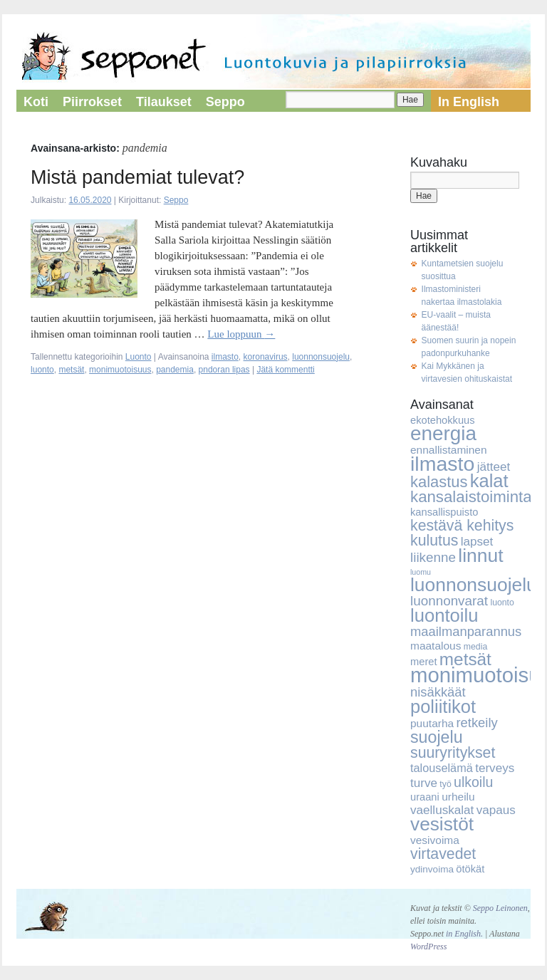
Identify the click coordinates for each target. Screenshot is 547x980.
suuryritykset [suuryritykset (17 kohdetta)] (453, 753)
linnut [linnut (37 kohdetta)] (480, 556)
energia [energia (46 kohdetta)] (443, 433)
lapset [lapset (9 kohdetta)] (477, 542)
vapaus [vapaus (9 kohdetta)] (496, 810)
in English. (464, 934)
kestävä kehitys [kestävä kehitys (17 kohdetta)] (462, 526)
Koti (36, 102)
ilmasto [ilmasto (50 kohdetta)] (442, 464)
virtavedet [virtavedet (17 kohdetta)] (443, 854)
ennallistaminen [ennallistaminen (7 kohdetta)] (449, 450)
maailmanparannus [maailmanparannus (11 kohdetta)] (466, 631)
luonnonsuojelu (321, 357)
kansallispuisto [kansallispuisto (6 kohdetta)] (444, 512)
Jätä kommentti (285, 370)
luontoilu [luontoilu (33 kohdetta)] (444, 615)
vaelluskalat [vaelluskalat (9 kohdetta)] (442, 810)
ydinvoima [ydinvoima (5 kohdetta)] (432, 869)
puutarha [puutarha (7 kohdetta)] (432, 723)
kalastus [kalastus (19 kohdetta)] (439, 482)
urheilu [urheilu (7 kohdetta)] (458, 797)
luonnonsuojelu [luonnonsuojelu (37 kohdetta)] (474, 585)
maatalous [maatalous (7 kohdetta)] (436, 646)
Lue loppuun (241, 334)
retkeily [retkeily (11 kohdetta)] (476, 723)
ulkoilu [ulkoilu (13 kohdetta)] (473, 782)
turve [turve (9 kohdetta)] (424, 783)
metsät (71, 370)
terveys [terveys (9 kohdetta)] (495, 768)
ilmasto (225, 357)
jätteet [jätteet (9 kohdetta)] (494, 467)
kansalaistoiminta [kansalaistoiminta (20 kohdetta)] (471, 497)
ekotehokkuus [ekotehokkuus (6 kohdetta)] (443, 420)
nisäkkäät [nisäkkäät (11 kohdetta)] (438, 692)
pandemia (175, 370)
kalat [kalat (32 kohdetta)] (489, 481)
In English (469, 102)
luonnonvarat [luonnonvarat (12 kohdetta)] (449, 601)
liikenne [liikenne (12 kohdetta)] (433, 557)
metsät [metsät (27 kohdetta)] (465, 659)
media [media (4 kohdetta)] (475, 647)
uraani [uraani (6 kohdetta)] (425, 797)
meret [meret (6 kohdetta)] (424, 662)
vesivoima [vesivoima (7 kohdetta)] (435, 840)
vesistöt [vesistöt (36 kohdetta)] (442, 824)
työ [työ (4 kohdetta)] (445, 784)
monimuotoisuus (120, 370)
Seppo (225, 102)
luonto (42, 370)
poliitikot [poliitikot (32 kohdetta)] (443, 707)
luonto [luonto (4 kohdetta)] (502, 603)
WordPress (428, 947)
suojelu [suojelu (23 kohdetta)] (437, 737)
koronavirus (266, 357)
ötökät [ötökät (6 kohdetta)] (470, 869)
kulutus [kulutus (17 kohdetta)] (434, 541)
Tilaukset (164, 102)
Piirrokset (92, 102)
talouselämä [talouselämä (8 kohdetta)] (442, 768)
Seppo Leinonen (500, 908)
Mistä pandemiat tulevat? (137, 177)
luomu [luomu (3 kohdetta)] (421, 572)
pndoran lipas (224, 370)
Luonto (139, 357)
